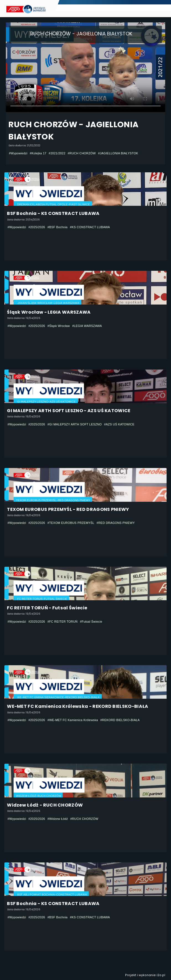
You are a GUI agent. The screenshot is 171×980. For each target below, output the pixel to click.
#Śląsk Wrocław (59, 326)
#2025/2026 (37, 227)
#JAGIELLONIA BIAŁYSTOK (118, 153)
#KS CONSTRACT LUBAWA (90, 227)
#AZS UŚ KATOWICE (119, 424)
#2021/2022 (57, 153)
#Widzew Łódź (58, 819)
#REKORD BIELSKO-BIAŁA (120, 720)
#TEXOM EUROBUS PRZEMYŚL (71, 523)
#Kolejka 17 (38, 153)
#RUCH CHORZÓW (82, 153)
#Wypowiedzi (18, 153)
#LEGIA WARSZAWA (87, 326)
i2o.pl (161, 975)
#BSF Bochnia (57, 227)
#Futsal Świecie (91, 622)
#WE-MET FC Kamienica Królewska (73, 720)
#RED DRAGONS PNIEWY (116, 523)
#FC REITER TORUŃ (62, 622)
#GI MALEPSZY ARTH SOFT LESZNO (74, 424)
